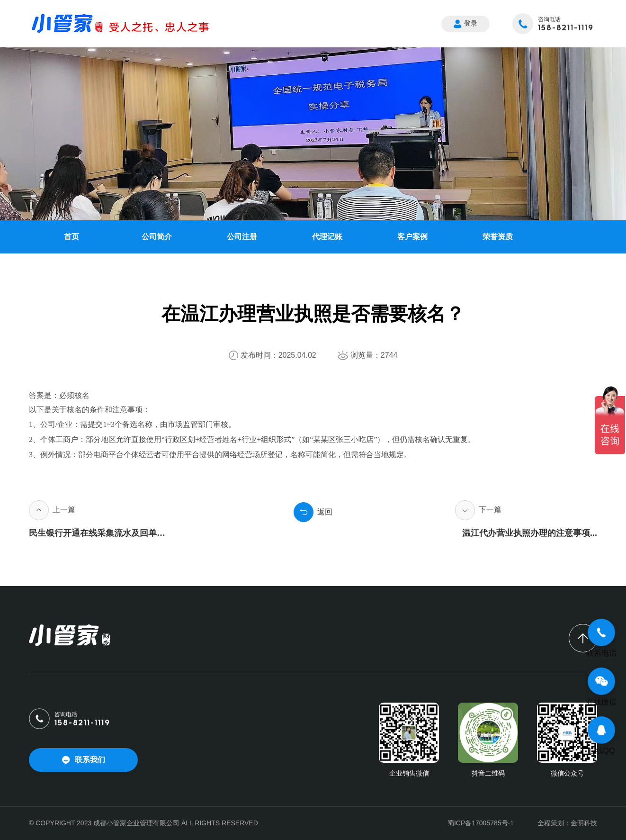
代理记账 (327, 237)
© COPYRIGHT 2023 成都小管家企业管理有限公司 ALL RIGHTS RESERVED (143, 823)
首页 (72, 237)
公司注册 (242, 237)
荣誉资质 (498, 237)
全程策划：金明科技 (567, 823)
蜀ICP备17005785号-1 (481, 823)
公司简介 (157, 237)
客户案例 (412, 237)
